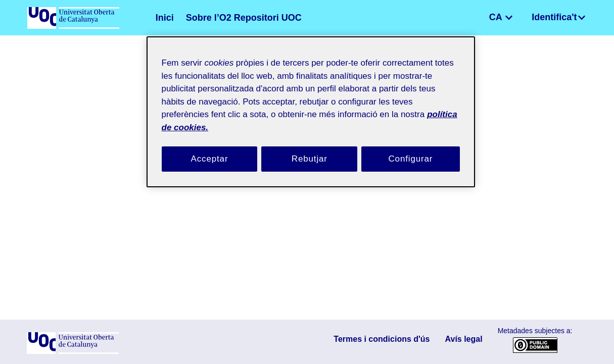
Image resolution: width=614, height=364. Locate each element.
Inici (163, 18)
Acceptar (210, 147)
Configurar (411, 147)
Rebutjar (309, 147)
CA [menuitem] (506, 17)
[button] (492, 18)
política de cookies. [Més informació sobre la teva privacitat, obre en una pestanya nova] (271, 115)
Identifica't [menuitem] (558, 17)
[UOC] (73, 352)
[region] (311, 106)
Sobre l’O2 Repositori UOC (228, 18)
